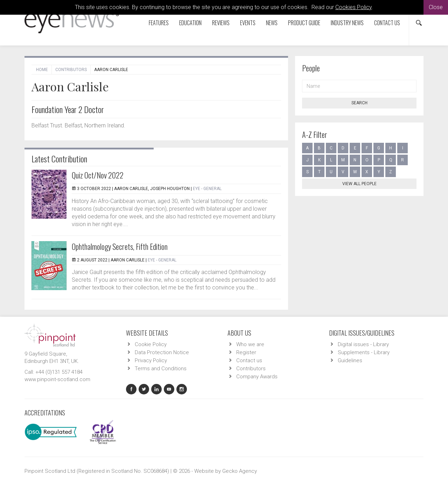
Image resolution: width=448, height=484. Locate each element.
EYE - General (207, 189)
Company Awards (257, 377)
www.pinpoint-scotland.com (57, 379)
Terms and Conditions (161, 369)
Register (246, 352)
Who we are (250, 344)
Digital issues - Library (363, 344)
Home (42, 70)
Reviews (221, 23)
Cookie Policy (151, 344)
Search (359, 103)
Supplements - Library (364, 352)
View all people (359, 184)
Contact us (387, 23)
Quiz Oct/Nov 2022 (98, 175)
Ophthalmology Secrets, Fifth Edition (120, 246)
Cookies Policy (353, 7)
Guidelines (350, 360)
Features (159, 23)
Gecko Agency (240, 471)
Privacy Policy (151, 360)
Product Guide (304, 23)
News (272, 23)
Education (190, 23)
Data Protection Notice (162, 352)
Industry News (347, 23)
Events (248, 23)
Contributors (71, 70)
